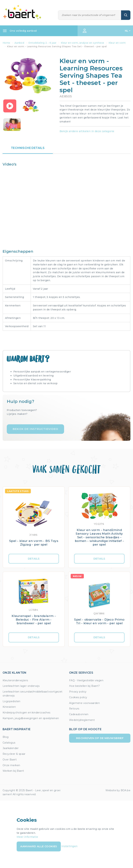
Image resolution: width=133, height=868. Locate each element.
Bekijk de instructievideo (35, 429)
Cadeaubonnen (79, 714)
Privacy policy (78, 692)
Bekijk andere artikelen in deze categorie (87, 131)
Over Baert (10, 760)
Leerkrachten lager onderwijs (21, 686)
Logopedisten (12, 701)
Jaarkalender (11, 748)
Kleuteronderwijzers (15, 680)
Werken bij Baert (13, 771)
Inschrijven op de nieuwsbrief (100, 738)
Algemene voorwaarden (84, 703)
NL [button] (127, 31)
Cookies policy (78, 697)
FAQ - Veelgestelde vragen (86, 680)
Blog (6, 737)
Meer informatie (27, 837)
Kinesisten (9, 707)
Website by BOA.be (118, 790)
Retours (74, 709)
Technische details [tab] (28, 148)
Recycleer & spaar (14, 754)
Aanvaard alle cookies (39, 846)
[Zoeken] (90, 15)
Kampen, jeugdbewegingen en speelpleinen (31, 718)
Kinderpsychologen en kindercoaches (26, 713)
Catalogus (9, 743)
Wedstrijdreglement (82, 720)
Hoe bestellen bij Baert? (85, 686)
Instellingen (70, 846)
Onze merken (11, 765)
